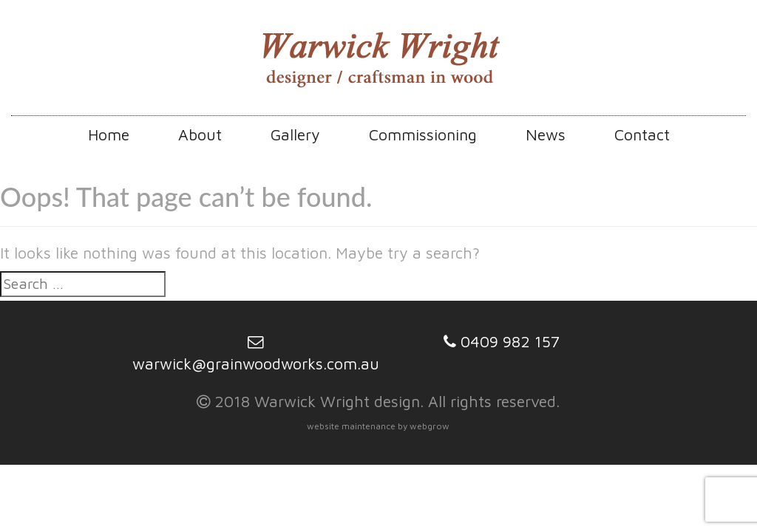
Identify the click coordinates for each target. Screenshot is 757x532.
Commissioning (423, 134)
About (200, 134)
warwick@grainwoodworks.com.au (256, 363)
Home (109, 134)
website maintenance (351, 426)
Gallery (295, 134)
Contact (642, 134)
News (546, 134)
